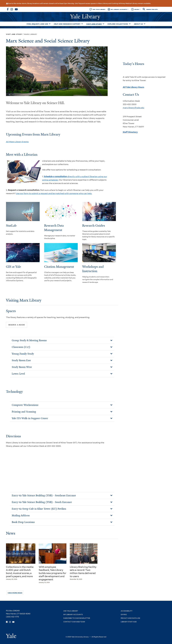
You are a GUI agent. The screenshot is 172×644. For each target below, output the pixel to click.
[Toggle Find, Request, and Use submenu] (50, 24)
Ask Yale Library (99, 9)
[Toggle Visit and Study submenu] (103, 24)
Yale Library (86, 16)
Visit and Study (94, 24)
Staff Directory (130, 132)
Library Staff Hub (129, 622)
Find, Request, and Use (37, 24)
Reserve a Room (17, 325)
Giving (124, 615)
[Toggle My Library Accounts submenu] (128, 9)
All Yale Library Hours (133, 87)
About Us (138, 24)
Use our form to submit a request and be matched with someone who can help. (54, 193)
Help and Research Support (67, 24)
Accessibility (127, 611)
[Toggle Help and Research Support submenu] (82, 24)
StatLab (11, 225)
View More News (15, 593)
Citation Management (59, 267)
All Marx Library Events (17, 142)
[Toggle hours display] (140, 9)
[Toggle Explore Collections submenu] (130, 24)
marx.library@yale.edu (133, 108)
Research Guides (94, 225)
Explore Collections (118, 24)
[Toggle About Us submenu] (145, 24)
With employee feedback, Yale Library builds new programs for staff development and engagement (52, 573)
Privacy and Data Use (130, 618)
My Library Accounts (119, 9)
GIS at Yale (13, 267)
